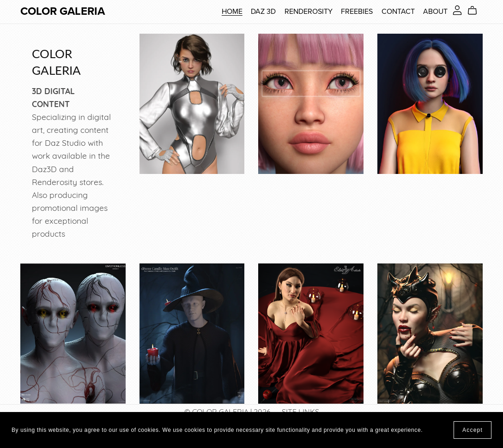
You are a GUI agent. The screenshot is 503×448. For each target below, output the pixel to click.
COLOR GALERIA (63, 11)
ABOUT (435, 12)
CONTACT (398, 12)
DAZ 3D (263, 12)
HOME (232, 12)
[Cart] (476, 11)
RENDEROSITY (309, 12)
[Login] (457, 10)
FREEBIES (357, 12)
